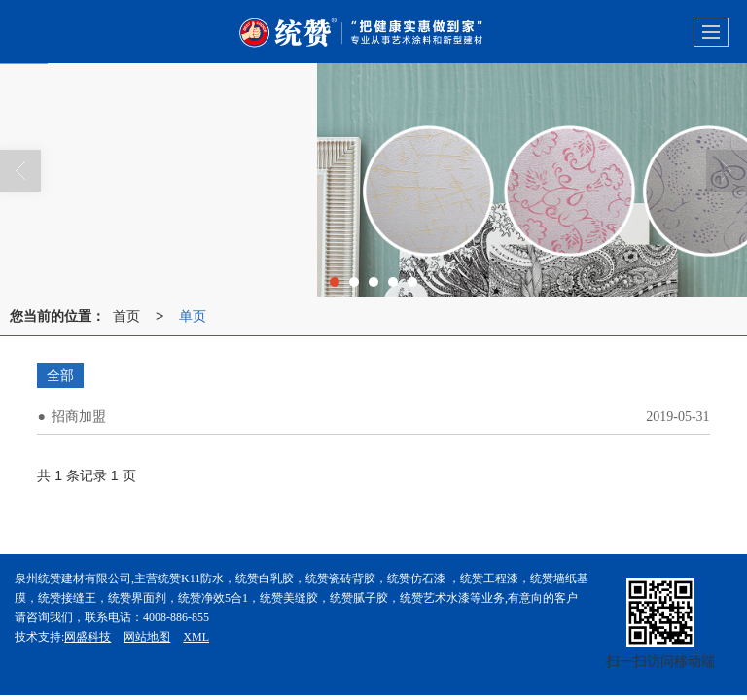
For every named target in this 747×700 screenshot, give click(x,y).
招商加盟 (79, 417)
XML (196, 637)
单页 (193, 316)
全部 (60, 375)
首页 (126, 316)
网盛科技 (88, 637)
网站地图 (147, 637)
